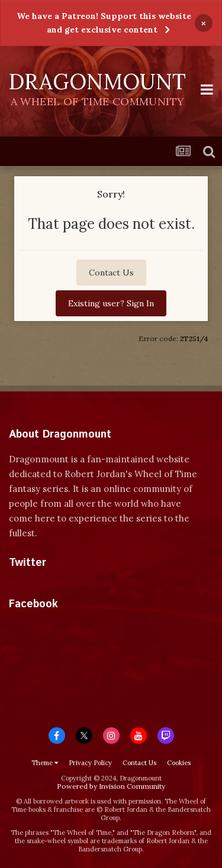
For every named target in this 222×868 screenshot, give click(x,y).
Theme (45, 763)
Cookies (179, 763)
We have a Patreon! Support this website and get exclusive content (104, 23)
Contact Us (111, 273)
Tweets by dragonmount (61, 583)
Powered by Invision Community (111, 786)
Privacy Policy (90, 763)
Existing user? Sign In (111, 303)
